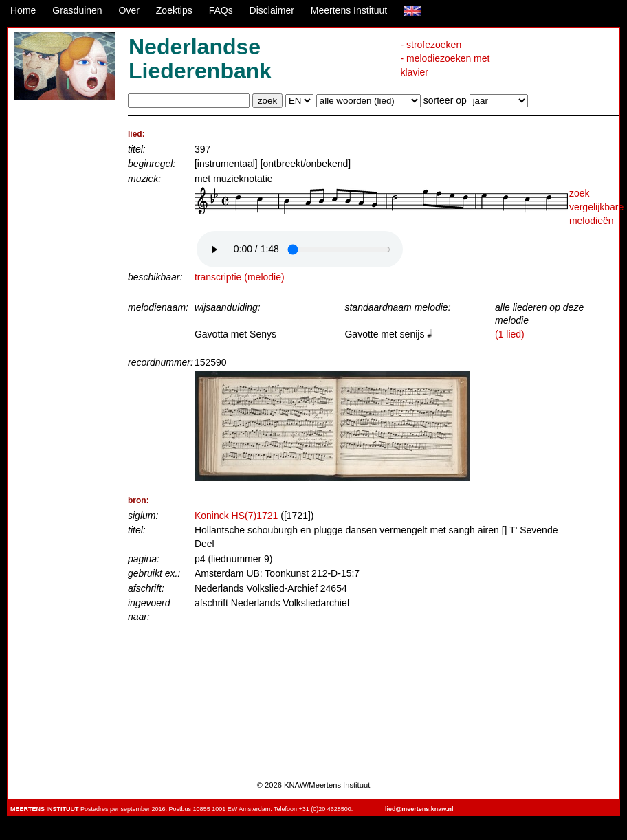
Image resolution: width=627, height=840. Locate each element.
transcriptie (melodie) (240, 277)
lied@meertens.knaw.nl (419, 809)
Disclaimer (272, 10)
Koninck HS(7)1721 (236, 516)
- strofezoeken (431, 45)
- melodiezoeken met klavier (445, 65)
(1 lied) (510, 334)
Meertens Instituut (349, 10)
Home (23, 10)
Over (129, 10)
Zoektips (174, 10)
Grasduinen (77, 10)
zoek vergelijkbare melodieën (596, 207)
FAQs (221, 10)
